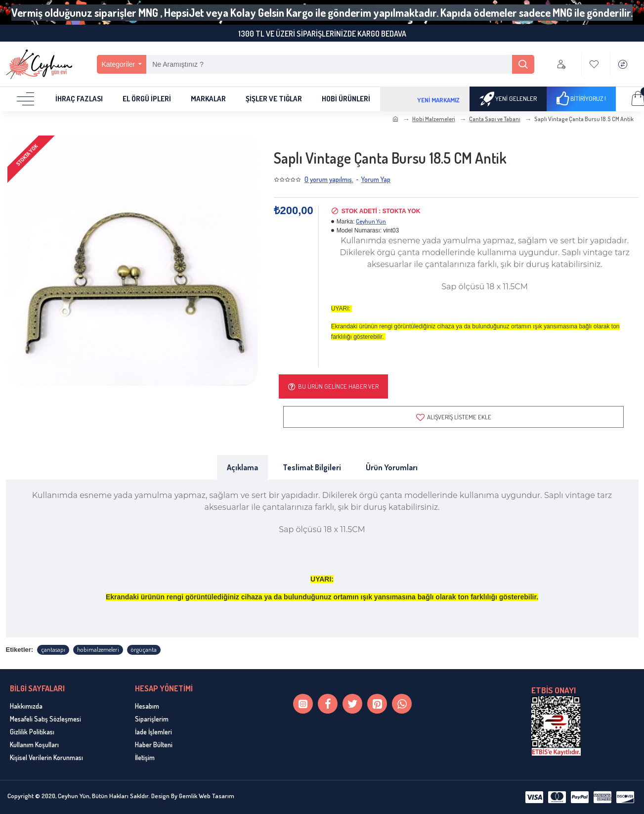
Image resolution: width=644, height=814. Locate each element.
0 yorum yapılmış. (329, 179)
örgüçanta (144, 650)
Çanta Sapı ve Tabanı (495, 119)
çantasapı (53, 650)
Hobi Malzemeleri (434, 119)
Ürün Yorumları (392, 468)
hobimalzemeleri (98, 650)
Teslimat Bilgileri (312, 468)
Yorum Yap (376, 179)
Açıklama (242, 468)
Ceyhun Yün (371, 221)
